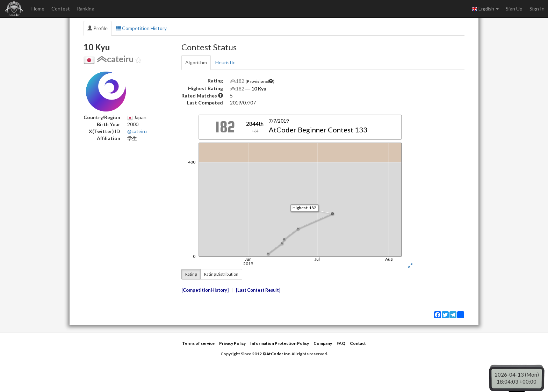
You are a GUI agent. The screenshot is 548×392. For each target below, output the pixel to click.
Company (323, 343)
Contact (358, 343)
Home (38, 9)
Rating (191, 274)
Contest (61, 9)
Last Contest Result (258, 290)
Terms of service (198, 343)
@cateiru (137, 131)
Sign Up (514, 9)
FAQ (341, 343)
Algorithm (196, 62)
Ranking (86, 9)
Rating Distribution (221, 274)
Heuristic (225, 62)
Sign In (537, 9)
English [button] (485, 9)
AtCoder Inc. (279, 354)
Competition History (141, 28)
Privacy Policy (232, 343)
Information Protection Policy (280, 343)
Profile (98, 28)
